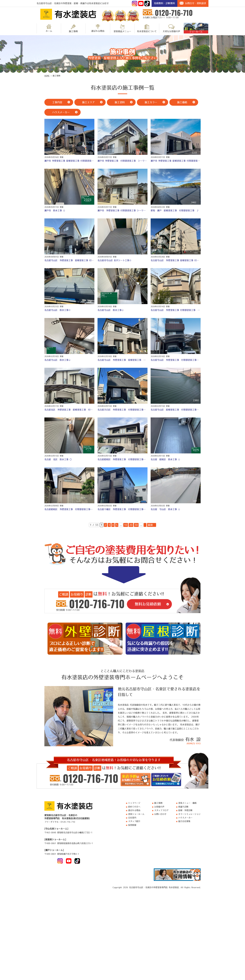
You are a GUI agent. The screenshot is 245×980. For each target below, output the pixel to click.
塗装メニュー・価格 (187, 803)
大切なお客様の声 (171, 28)
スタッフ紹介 (134, 821)
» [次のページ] (145, 525)
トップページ (134, 803)
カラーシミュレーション (189, 814)
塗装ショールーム (136, 814)
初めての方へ (134, 807)
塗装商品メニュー (122, 28)
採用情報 (132, 825)
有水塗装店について (147, 28)
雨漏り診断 (183, 807)
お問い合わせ (160, 814)
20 (131, 525)
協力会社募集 (184, 821)
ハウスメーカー (185, 818)
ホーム (49, 28)
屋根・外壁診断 (185, 810)
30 (136, 525)
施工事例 (73, 28)
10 (126, 525)
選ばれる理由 (98, 28)
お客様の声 (159, 807)
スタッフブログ (161, 810)
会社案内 (132, 818)
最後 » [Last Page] (152, 525)
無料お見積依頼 (148, 604)
